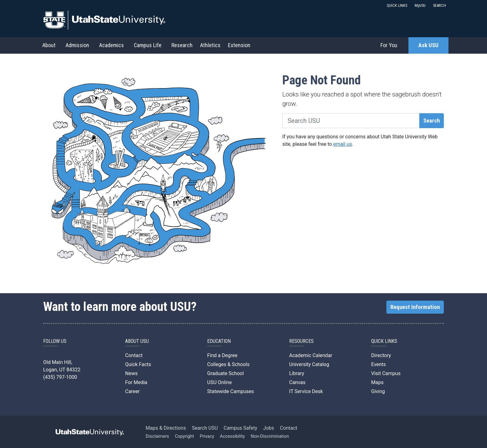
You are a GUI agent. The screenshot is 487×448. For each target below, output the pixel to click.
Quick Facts (138, 364)
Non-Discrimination (270, 436)
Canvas (297, 382)
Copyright (184, 436)
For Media (136, 382)
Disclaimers (157, 436)
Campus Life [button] (148, 45)
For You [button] (389, 45)
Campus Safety (240, 428)
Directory (381, 355)
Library (297, 373)
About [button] (49, 45)
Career (132, 391)
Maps (377, 382)
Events (378, 364)
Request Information (415, 307)
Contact (134, 355)
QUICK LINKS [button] (397, 5)
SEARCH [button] (439, 5)
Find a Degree (222, 355)
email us (343, 144)
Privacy (207, 436)
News (131, 373)
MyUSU (420, 5)
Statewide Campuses (231, 391)
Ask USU (428, 45)
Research (182, 45)
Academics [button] (112, 45)
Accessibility (232, 436)
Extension (239, 45)
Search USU (205, 428)
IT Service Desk (306, 391)
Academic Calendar (311, 355)
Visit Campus (386, 373)
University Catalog (309, 364)
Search (432, 121)
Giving (378, 391)
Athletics (210, 45)
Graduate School (225, 373)
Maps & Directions (166, 428)
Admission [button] (77, 45)
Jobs (269, 428)
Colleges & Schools (228, 364)
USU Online (219, 382)
